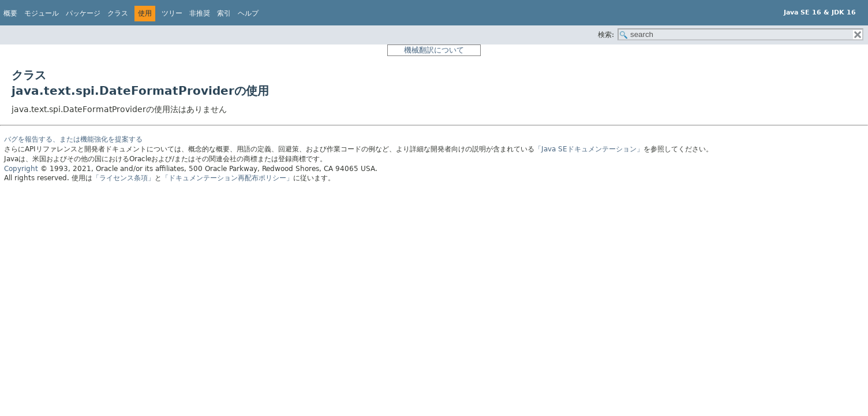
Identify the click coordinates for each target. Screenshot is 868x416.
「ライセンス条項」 (124, 178)
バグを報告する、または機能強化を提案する (73, 139)
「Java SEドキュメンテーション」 (589, 149)
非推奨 (200, 13)
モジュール (42, 13)
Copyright (21, 169)
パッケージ (83, 13)
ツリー (172, 13)
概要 (10, 13)
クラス (118, 13)
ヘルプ (248, 13)
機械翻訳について (434, 50)
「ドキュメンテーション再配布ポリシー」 (227, 178)
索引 (224, 13)
